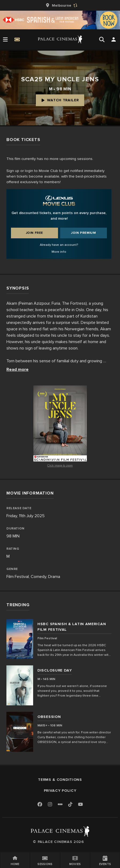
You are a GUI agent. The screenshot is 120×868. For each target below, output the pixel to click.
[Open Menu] (5, 39)
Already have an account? (59, 245)
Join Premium (83, 233)
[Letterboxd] (60, 804)
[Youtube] (80, 805)
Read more (18, 369)
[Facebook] (40, 805)
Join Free (34, 233)
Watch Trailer (60, 100)
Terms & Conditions (60, 780)
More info (59, 252)
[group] (60, 5)
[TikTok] (70, 804)
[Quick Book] (17, 39)
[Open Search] (102, 39)
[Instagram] (50, 805)
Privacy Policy (60, 791)
